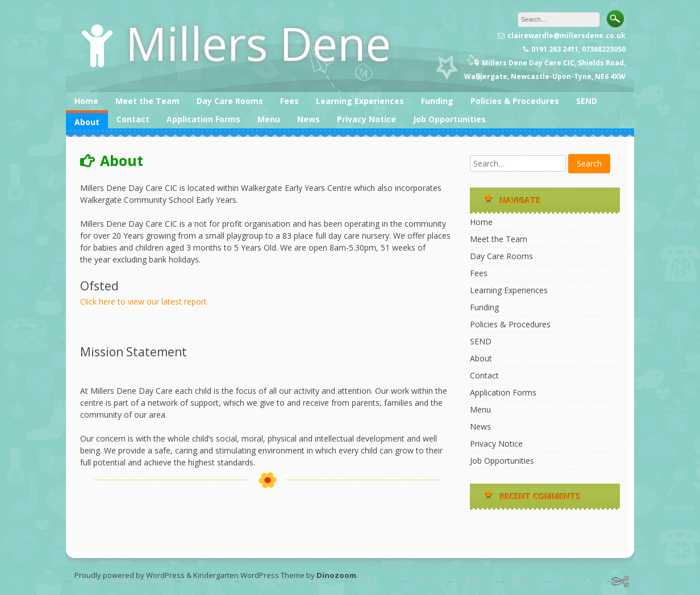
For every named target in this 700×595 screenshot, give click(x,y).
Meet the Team (147, 101)
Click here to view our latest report (143, 301)
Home (86, 101)
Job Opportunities (449, 119)
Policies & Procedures (515, 101)
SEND (587, 101)
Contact (133, 119)
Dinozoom (336, 575)
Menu (269, 119)
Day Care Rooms (230, 101)
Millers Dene (258, 43)
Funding (437, 101)
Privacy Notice (366, 119)
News (309, 119)
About (87, 122)
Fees (289, 101)
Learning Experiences (360, 101)
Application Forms (203, 119)
